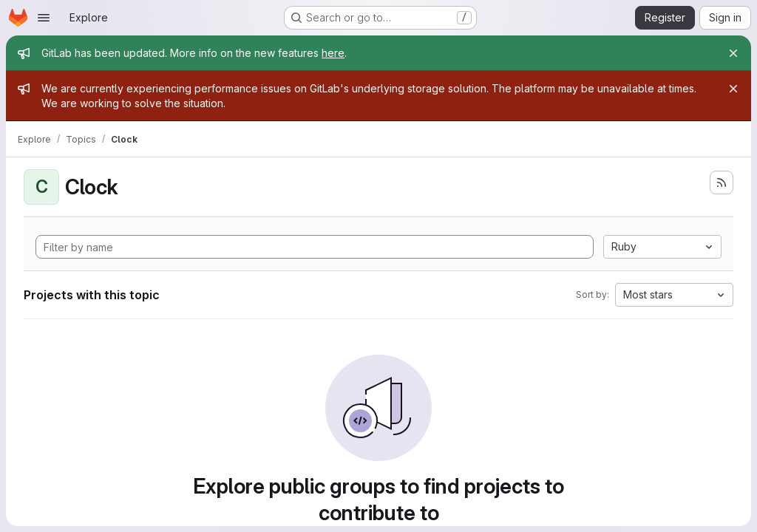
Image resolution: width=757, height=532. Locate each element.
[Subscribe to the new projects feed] (722, 183)
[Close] (733, 53)
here (333, 53)
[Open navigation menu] (44, 18)
